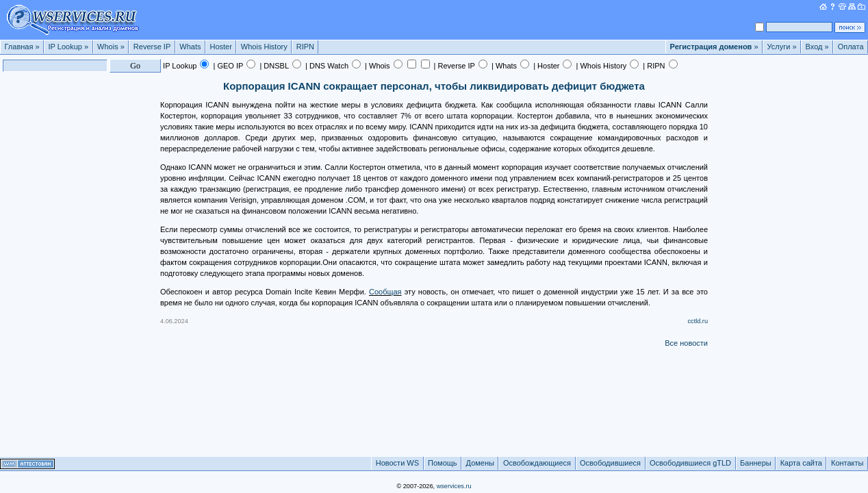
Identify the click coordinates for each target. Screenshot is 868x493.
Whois (111, 47)
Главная (22, 47)
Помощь (443, 463)
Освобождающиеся (537, 463)
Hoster (220, 47)
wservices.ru (454, 486)
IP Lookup (69, 47)
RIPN (305, 47)
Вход (817, 47)
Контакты (847, 463)
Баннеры (756, 463)
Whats (190, 47)
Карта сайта (801, 463)
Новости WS (397, 463)
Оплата (851, 47)
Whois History (264, 47)
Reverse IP (152, 47)
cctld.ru (698, 321)
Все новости (686, 343)
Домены (480, 463)
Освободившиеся (610, 463)
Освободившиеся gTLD (690, 463)
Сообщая (385, 292)
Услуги (782, 47)
